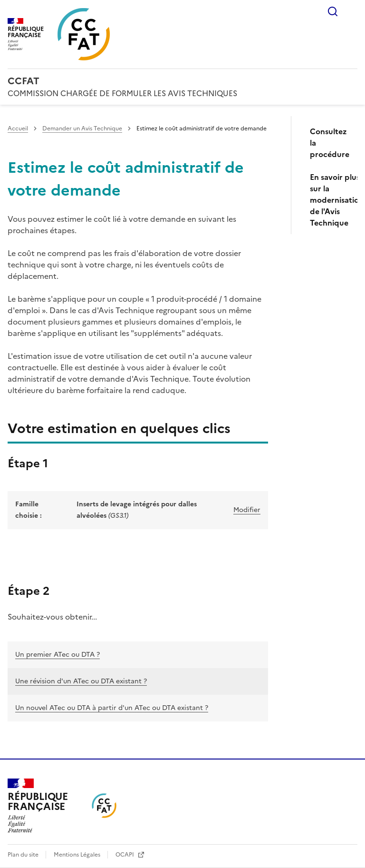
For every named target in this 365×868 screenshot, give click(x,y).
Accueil (18, 128)
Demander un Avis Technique (82, 128)
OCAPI (125, 855)
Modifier (247, 510)
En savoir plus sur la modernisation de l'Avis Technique (330, 200)
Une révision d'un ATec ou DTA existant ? (81, 681)
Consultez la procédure (330, 143)
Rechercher (333, 11)
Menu (352, 11)
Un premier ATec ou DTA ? (58, 655)
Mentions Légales (78, 855)
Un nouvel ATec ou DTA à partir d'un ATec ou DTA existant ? (112, 708)
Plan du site (24, 855)
